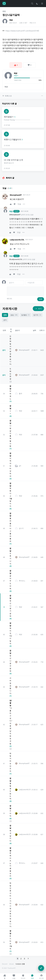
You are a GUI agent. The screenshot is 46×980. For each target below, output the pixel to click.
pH (20, 466)
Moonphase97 (16, 195)
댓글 (19, 204)
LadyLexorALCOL (17, 240)
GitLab (11, 964)
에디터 (9, 299)
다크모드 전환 (20, 964)
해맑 (11, 20)
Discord (5, 964)
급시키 (21, 528)
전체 (5, 315)
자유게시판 (10, 309)
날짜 (34, 330)
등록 (41, 299)
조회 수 (42, 330)
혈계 (20, 394)
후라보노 (22, 581)
